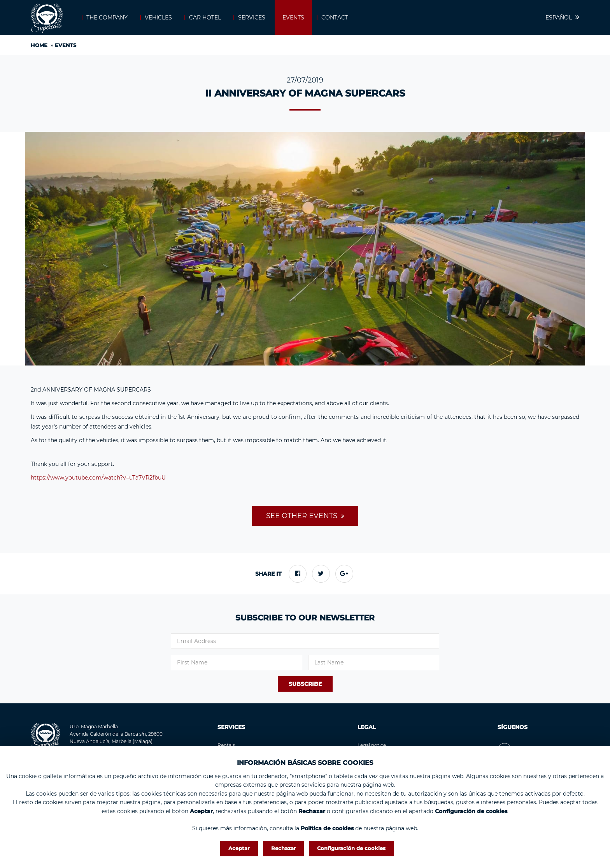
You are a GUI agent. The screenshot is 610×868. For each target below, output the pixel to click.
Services (252, 18)
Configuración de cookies (351, 848)
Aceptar (239, 848)
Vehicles (158, 18)
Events (293, 18)
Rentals (226, 745)
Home (39, 45)
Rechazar (284, 848)
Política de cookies (327, 828)
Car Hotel (205, 18)
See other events (303, 516)
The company (107, 18)
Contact (335, 18)
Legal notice (372, 745)
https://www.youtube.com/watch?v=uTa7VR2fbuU (98, 478)
